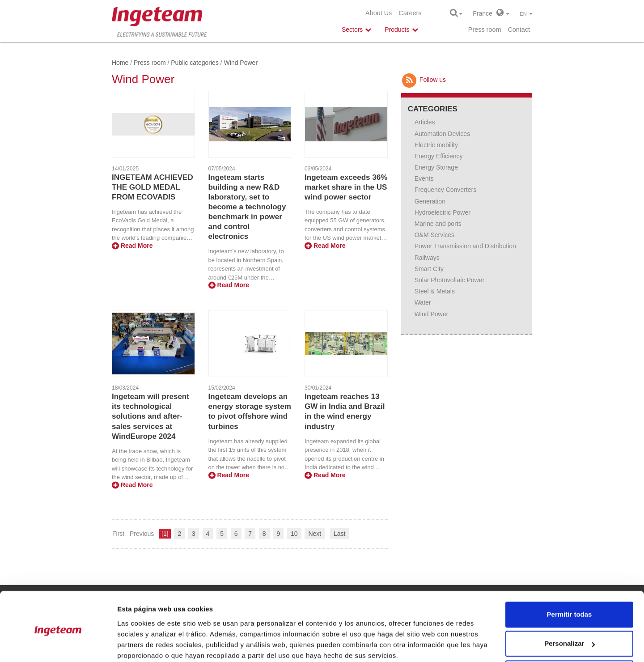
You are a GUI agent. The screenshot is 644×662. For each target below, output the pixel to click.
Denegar (569, 637)
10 (294, 534)
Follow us (424, 80)
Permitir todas (570, 579)
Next (315, 534)
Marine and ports (438, 224)
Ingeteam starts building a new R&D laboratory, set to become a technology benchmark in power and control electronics (247, 207)
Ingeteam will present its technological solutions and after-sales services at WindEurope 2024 (150, 416)
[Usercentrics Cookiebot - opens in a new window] (58, 645)
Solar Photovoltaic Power (449, 280)
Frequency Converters (446, 190)
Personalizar (570, 608)
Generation (430, 201)
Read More (132, 246)
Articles (425, 122)
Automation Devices (443, 134)
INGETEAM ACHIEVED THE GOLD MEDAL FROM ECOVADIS (153, 187)
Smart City (429, 269)
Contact (519, 30)
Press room (485, 30)
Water (423, 302)
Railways (427, 258)
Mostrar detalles (143, 644)
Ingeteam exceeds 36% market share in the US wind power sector (346, 187)
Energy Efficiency (439, 156)
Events (424, 178)
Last (339, 534)
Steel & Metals (435, 291)
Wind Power (431, 314)
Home (120, 63)
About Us (379, 13)
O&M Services (434, 235)
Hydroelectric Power (443, 212)
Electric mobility (436, 145)
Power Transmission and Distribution (465, 246)
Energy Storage (436, 167)
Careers (410, 13)
